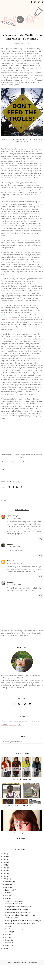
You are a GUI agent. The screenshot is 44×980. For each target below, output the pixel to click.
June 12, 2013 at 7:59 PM (14, 585)
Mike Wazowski (11, 320)
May (7, 934)
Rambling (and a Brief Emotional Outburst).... (21, 923)
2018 (5, 865)
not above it (15, 336)
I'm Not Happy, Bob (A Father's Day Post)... (20, 915)
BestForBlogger (33, 962)
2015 (5, 873)
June (7, 898)
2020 (5, 859)
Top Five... (9, 926)
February (8, 943)
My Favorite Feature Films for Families (22, 806)
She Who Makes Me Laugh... (15, 929)
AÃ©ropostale (6, 721)
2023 (5, 854)
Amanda (10, 544)
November (9, 884)
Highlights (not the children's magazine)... (19, 907)
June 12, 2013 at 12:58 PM (14, 563)
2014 (5, 876)
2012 (5, 948)
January (8, 946)
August (8, 893)
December (9, 882)
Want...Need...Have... (12, 918)
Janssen (10, 582)
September (9, 890)
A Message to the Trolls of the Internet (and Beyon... (23, 921)
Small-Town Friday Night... (14, 901)
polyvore (13, 724)
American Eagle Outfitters (23, 721)
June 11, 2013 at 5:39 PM (14, 547)
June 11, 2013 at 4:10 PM (14, 518)
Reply (40, 539)
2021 (5, 857)
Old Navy (4, 724)
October (8, 887)
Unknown (10, 561)
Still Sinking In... (10, 932)
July (6, 896)
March (7, 940)
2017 (5, 868)
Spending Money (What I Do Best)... (18, 909)
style (20, 724)
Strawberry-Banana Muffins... (15, 904)
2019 (5, 862)
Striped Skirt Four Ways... (22, 779)
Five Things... (22, 838)
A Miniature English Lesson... (22, 833)
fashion (37, 721)
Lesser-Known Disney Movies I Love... (18, 912)
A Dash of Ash (17, 962)
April (7, 937)
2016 (5, 871)
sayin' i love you (13, 516)
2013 (5, 879)
